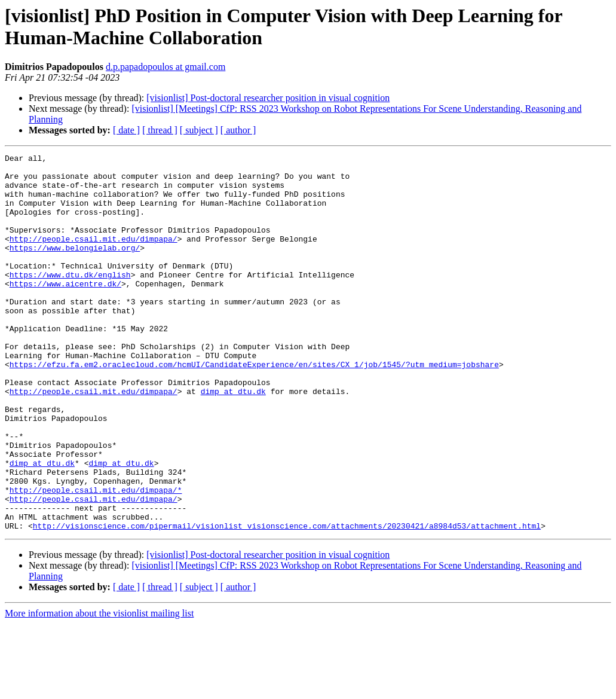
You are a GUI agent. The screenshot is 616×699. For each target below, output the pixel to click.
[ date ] (126, 130)
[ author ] (238, 130)
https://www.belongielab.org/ (75, 267)
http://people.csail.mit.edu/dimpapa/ (94, 257)
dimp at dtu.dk (233, 439)
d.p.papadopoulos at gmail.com (166, 67)
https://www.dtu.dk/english (70, 300)
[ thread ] (160, 130)
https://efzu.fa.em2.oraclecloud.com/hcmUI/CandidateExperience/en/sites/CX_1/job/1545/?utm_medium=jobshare (254, 407)
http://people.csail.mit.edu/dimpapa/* (96, 558)
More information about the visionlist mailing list (99, 689)
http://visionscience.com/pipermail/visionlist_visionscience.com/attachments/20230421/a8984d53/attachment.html (287, 601)
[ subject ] (199, 130)
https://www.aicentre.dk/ (65, 310)
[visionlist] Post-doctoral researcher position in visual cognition (268, 98)
